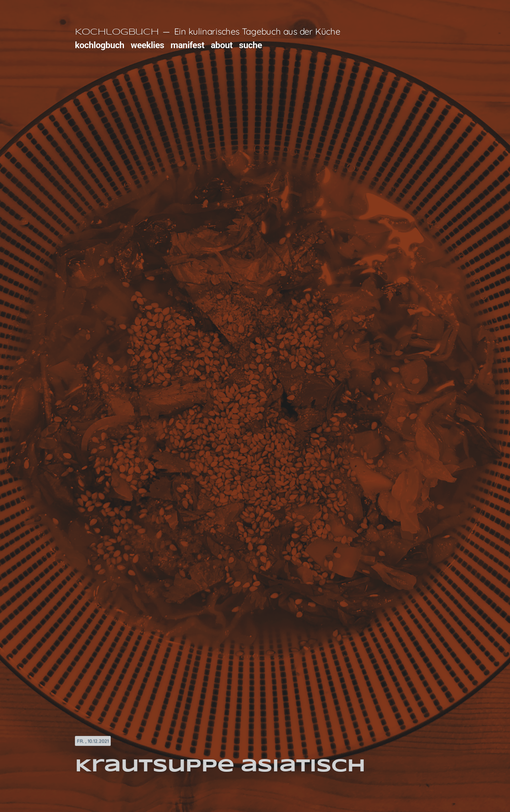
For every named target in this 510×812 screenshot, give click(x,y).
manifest (187, 45)
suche (251, 45)
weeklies (147, 45)
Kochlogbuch (117, 32)
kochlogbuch (100, 45)
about (222, 45)
